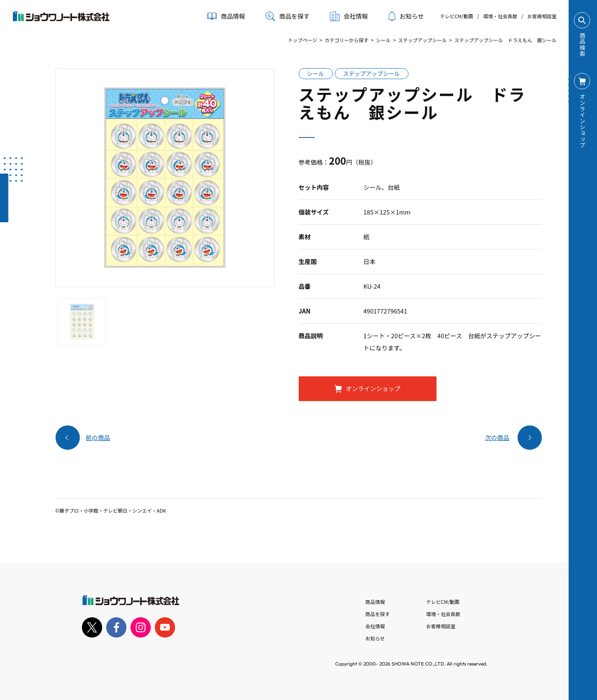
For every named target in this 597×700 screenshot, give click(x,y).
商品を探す (288, 16)
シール (383, 40)
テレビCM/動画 (456, 16)
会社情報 (375, 626)
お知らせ (406, 16)
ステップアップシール (422, 40)
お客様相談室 (542, 16)
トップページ (302, 40)
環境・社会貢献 (500, 16)
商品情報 (375, 602)
